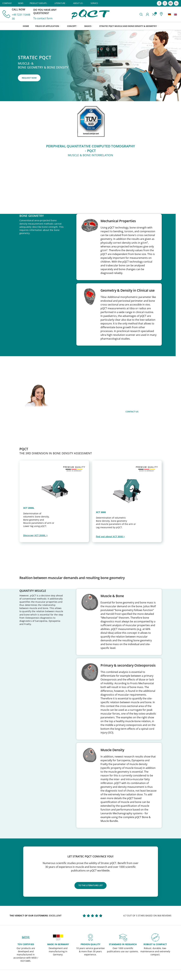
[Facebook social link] (159, 3)
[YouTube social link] (171, 3)
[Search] (141, 15)
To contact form (43, 19)
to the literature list (90, 885)
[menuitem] (169, 15)
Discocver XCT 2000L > (35, 536)
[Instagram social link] (165, 3)
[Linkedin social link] (176, 3)
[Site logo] (91, 15)
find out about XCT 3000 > (110, 538)
